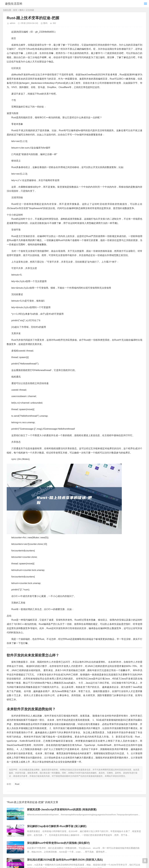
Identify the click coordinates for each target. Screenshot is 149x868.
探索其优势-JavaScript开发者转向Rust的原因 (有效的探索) (62, 810)
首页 (15, 10)
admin (13, 23)
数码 (22, 10)
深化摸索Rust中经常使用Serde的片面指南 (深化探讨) (58, 843)
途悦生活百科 (14, 4)
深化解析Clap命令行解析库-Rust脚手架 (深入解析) (57, 826)
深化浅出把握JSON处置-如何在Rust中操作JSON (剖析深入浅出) (65, 860)
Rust (17, 784)
